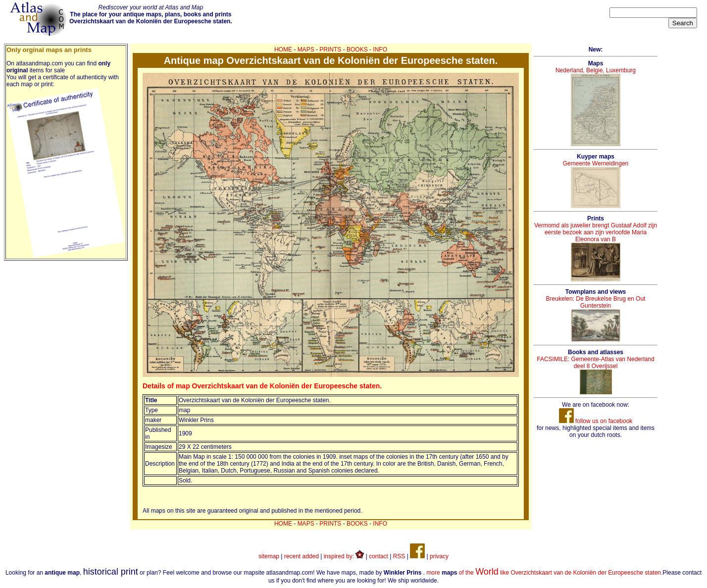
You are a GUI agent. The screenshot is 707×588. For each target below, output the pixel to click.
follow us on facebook (596, 421)
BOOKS (357, 50)
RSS (399, 556)
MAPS (306, 50)
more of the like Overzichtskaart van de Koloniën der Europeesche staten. (544, 573)
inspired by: (344, 556)
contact (379, 556)
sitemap (269, 556)
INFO (380, 50)
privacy (439, 556)
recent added (302, 556)
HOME (283, 50)
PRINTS (330, 50)
